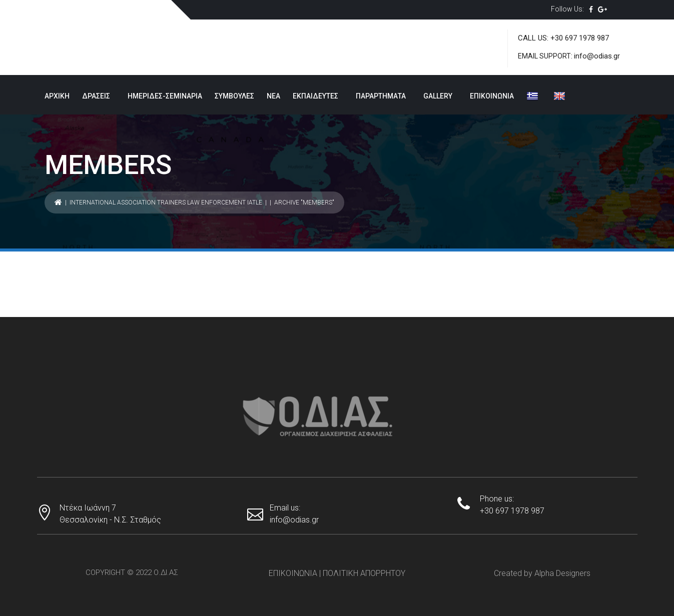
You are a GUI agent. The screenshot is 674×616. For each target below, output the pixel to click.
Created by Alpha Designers (542, 573)
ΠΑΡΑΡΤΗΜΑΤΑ (381, 96)
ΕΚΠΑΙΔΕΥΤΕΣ (315, 96)
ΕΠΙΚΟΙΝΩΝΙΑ (492, 96)
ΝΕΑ (273, 96)
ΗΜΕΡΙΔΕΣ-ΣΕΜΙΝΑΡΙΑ (165, 96)
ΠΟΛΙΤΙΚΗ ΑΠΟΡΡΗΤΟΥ (364, 573)
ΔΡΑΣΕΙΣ (96, 96)
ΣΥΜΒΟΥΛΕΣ (234, 96)
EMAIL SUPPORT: (546, 56)
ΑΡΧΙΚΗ (57, 96)
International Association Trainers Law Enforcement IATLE (166, 202)
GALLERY (438, 96)
